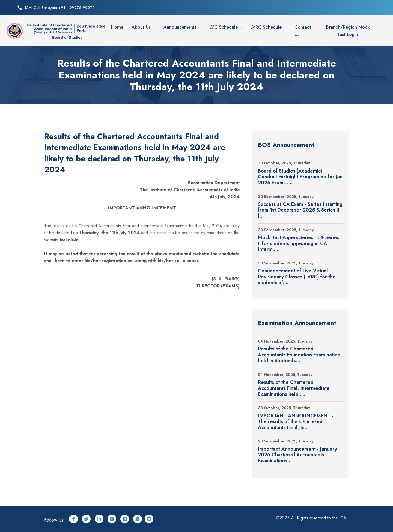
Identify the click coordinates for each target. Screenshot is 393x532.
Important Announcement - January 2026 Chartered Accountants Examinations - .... (297, 455)
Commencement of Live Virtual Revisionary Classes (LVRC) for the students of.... (297, 277)
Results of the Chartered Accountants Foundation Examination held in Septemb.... (299, 355)
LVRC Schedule (266, 27)
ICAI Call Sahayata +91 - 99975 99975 (60, 8)
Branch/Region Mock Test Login (348, 31)
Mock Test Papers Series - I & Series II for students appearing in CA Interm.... (299, 244)
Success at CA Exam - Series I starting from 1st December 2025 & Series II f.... (300, 210)
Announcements (180, 27)
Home (117, 27)
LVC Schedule (224, 27)
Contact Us (303, 31)
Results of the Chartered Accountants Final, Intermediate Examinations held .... (294, 388)
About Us (141, 27)
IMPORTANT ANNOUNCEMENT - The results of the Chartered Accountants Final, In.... (296, 422)
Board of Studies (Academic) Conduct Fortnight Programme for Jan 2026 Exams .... (300, 177)
